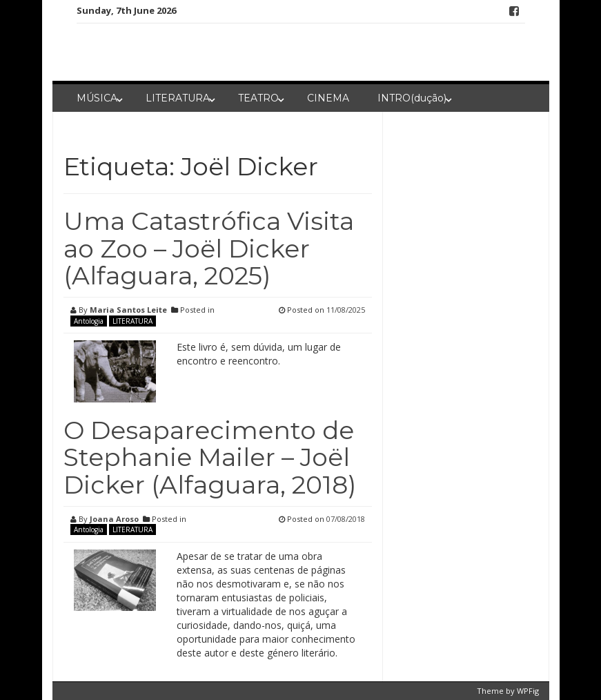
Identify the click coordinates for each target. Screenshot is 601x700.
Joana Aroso (114, 519)
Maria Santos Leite (128, 310)
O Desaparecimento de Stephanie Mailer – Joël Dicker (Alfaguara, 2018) (210, 457)
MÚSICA (97, 98)
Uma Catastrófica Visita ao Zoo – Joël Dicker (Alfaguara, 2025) (209, 248)
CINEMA (328, 98)
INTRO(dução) (412, 98)
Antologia (89, 321)
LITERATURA (178, 98)
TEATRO (258, 98)
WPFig (528, 691)
